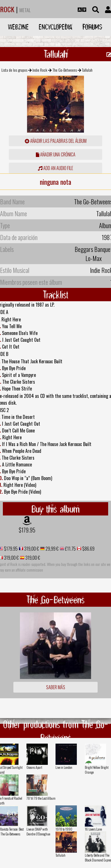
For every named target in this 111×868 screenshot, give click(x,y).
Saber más (56, 687)
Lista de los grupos (14, 70)
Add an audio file (55, 168)
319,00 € (31, 549)
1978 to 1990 (64, 829)
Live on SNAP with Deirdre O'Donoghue (38, 831)
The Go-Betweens (65, 70)
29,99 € (52, 549)
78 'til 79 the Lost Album (41, 798)
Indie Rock (40, 70)
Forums (92, 27)
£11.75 (70, 549)
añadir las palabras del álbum (56, 141)
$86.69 (88, 549)
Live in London (64, 767)
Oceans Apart (34, 767)
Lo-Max (93, 258)
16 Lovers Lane (93, 829)
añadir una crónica (56, 154)
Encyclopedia (55, 27)
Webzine (18, 27)
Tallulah (60, 855)
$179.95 (27, 530)
